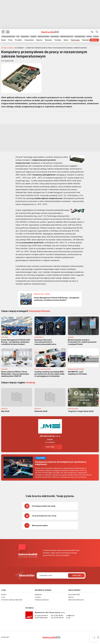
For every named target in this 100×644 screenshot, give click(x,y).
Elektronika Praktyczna (76, 600)
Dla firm (94, 40)
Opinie (66, 40)
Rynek (3, 40)
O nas (3, 597)
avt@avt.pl (70, 615)
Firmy (10, 40)
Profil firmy (50, 447)
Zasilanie (33, 36)
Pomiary (89, 36)
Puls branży (75, 40)
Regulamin (38, 594)
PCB (18, 36)
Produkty (19, 40)
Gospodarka (29, 40)
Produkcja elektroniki (8, 36)
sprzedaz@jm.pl (50, 442)
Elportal (71, 597)
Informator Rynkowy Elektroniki (12, 600)
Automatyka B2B (74, 594)
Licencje (38, 597)
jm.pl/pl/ (50, 439)
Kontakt (4, 594)
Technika (58, 40)
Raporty (39, 40)
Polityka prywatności (42, 600)
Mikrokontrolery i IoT (67, 36)
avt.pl (68, 618)
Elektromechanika (44, 36)
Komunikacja (55, 36)
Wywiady (48, 40)
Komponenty (25, 36)
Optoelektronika (80, 36)
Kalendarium (87, 40)
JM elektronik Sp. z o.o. (50, 436)
